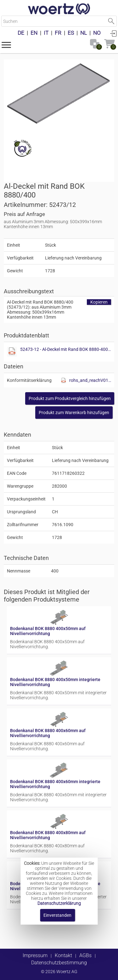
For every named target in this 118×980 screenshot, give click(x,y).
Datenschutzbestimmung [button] (59, 963)
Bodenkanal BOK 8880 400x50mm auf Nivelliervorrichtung (48, 631)
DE (21, 33)
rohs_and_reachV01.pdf (90, 380)
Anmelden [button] (113, 33)
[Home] (59, 9)
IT (46, 33)
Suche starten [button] (111, 21)
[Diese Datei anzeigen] (12, 352)
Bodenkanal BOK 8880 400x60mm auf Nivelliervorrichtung (48, 733)
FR (58, 33)
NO (97, 33)
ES (71, 33)
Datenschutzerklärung (59, 903)
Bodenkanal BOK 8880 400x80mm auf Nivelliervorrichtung (48, 835)
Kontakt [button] (63, 955)
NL (84, 33)
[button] (6, 44)
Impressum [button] (35, 955)
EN (34, 33)
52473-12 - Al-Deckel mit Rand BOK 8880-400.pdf (66, 349)
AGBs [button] (85, 955)
